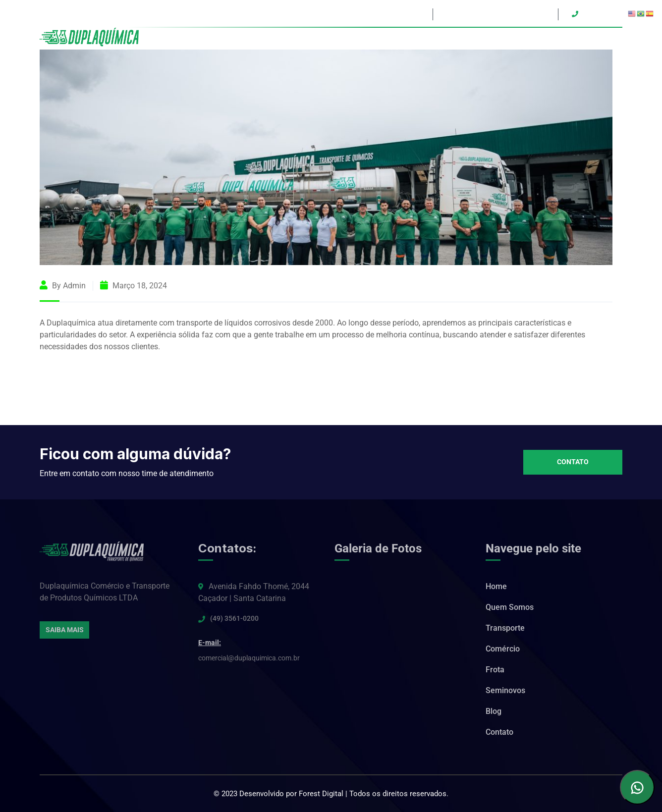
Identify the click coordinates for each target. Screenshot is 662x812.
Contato (609, 39)
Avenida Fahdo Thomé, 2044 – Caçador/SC (361, 14)
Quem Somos (375, 39)
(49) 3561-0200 (234, 620)
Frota (506, 39)
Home (333, 39)
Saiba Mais (65, 632)
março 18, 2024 (134, 286)
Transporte (426, 39)
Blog (578, 39)
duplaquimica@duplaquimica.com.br (494, 14)
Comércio (471, 39)
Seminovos (543, 39)
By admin (63, 286)
